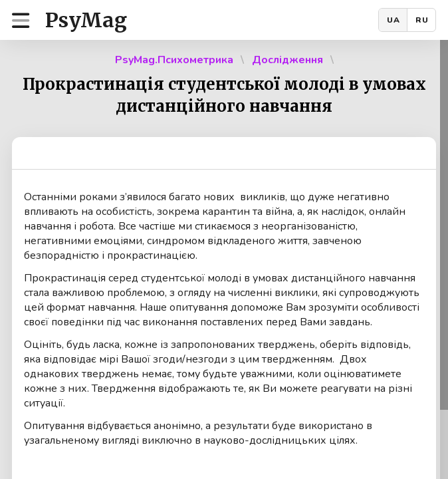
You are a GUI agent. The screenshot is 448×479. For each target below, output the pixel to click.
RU (422, 20)
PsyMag (86, 20)
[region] (224, 259)
